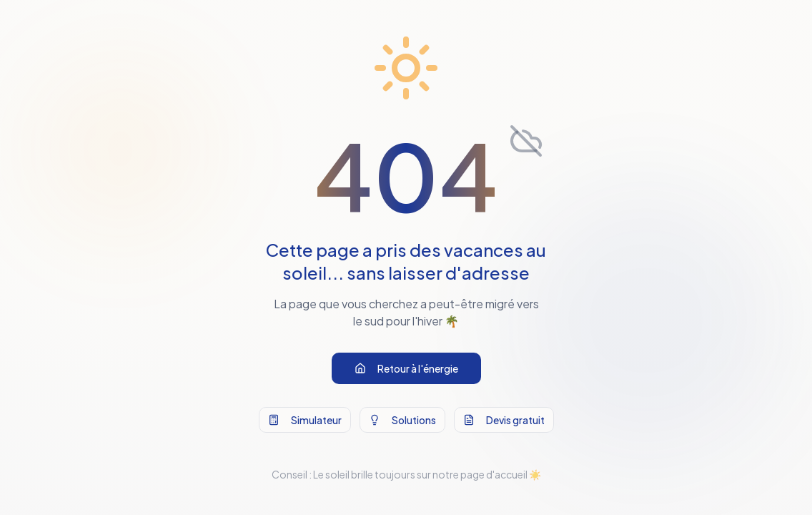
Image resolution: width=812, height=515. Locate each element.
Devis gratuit (504, 421)
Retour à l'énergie (406, 369)
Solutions (402, 421)
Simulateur (305, 421)
